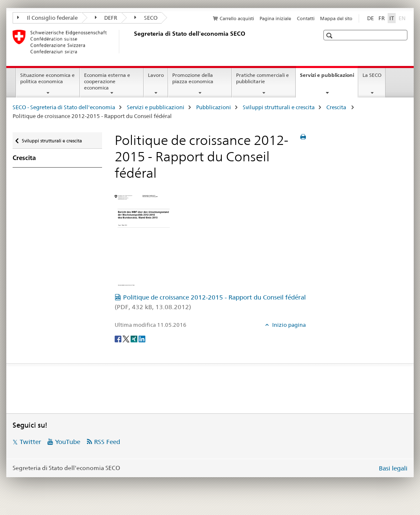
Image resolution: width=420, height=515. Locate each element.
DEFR (106, 18)
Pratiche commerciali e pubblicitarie (262, 78)
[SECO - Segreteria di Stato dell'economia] (132, 42)
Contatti (306, 18)
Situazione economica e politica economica (47, 78)
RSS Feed (107, 442)
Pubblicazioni (214, 107)
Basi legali (393, 468)
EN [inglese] (403, 18)
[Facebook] (119, 339)
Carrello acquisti (237, 18)
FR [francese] (382, 18)
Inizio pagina (288, 325)
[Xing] (135, 339)
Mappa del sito (336, 18)
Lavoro (156, 75)
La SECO (372, 75)
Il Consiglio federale (47, 18)
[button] (330, 35)
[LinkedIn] (142, 339)
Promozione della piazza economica (193, 78)
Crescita (337, 107)
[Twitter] (127, 339)
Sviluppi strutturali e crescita (279, 107)
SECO (146, 18)
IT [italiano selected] (392, 18)
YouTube (68, 442)
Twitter (30, 442)
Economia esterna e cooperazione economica (107, 81)
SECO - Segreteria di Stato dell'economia (64, 107)
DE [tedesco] (370, 18)
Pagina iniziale (275, 18)
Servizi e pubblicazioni (329, 78)
